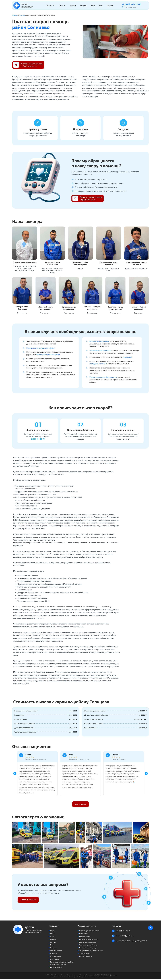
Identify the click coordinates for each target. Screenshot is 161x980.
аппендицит (127, 357)
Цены (93, 5)
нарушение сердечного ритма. (48, 355)
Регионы (83, 5)
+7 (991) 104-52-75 (131, 4)
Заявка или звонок (38, 430)
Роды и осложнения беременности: (103, 377)
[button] (15, 774)
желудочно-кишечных (98, 364)
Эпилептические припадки (100, 351)
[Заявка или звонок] (38, 425)
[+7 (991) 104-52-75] (113, 932)
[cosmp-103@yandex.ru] (113, 937)
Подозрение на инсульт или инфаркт (41, 348)
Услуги (51, 6)
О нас (62, 6)
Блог (101, 5)
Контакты (110, 5)
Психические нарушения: (99, 341)
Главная (15, 15)
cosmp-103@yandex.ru (125, 937)
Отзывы (73, 5)
